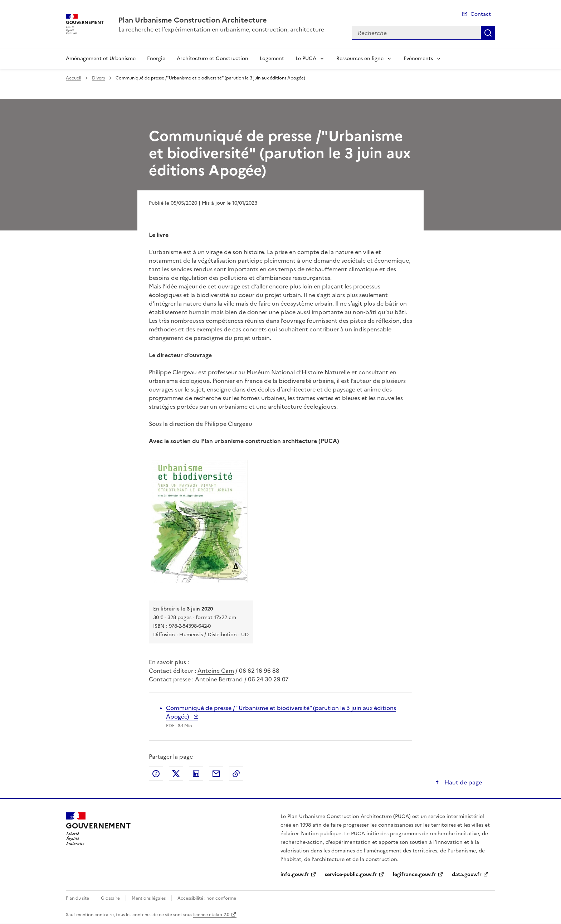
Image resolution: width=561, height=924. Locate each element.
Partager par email (216, 774)
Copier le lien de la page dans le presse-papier (236, 774)
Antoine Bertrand (219, 679)
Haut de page (462, 782)
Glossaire (110, 898)
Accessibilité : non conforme (207, 898)
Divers (98, 78)
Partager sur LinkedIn (196, 774)
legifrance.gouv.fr (414, 874)
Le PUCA (306, 59)
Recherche (488, 33)
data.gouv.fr (467, 874)
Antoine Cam (216, 671)
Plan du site (77, 898)
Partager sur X (176, 774)
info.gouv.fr (295, 874)
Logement (272, 59)
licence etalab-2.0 (211, 915)
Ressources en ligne (360, 59)
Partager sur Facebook (156, 774)
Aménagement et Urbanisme (101, 59)
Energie (156, 59)
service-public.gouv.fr (351, 874)
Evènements (418, 59)
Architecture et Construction (213, 59)
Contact (481, 14)
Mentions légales (149, 898)
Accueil (74, 78)
